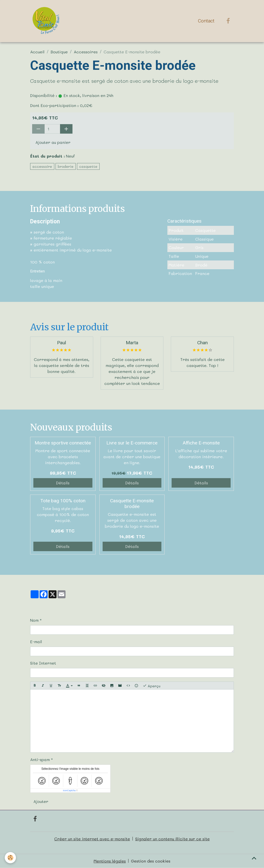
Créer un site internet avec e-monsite (92, 839)
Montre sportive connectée (63, 443)
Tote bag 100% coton (63, 501)
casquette (88, 166)
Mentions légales (110, 861)
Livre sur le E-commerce (132, 443)
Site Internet (43, 663)
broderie (66, 166)
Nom (34, 620)
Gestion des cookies (151, 861)
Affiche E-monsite (201, 443)
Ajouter (41, 801)
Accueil (37, 52)
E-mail (36, 642)
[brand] (47, 21)
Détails (63, 483)
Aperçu (152, 686)
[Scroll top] (254, 858)
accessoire (42, 166)
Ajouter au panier (53, 142)
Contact (206, 21)
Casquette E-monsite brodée (132, 504)
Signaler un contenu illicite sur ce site (172, 839)
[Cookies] (11, 858)
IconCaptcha (69, 790)
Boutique (59, 52)
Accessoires (86, 52)
